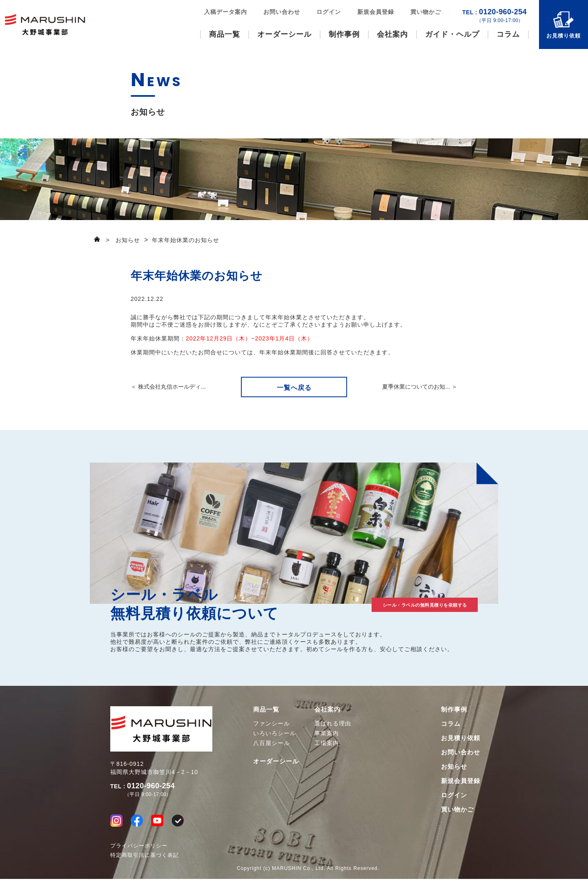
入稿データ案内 (226, 12)
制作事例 (344, 34)
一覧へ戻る (294, 388)
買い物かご (426, 12)
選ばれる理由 (333, 723)
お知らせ (454, 766)
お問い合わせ (282, 12)
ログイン (329, 12)
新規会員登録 (376, 12)
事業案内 (327, 733)
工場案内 (327, 743)
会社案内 (392, 34)
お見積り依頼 (563, 36)
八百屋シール (272, 743)
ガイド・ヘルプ (452, 34)
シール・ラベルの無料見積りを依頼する (396, 603)
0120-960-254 (494, 16)
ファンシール (272, 723)
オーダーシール (284, 34)
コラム (508, 34)
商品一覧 (225, 34)
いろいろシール (275, 733)
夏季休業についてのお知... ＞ (420, 387)
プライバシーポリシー (139, 850)
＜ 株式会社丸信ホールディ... (168, 387)
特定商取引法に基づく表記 (145, 859)
